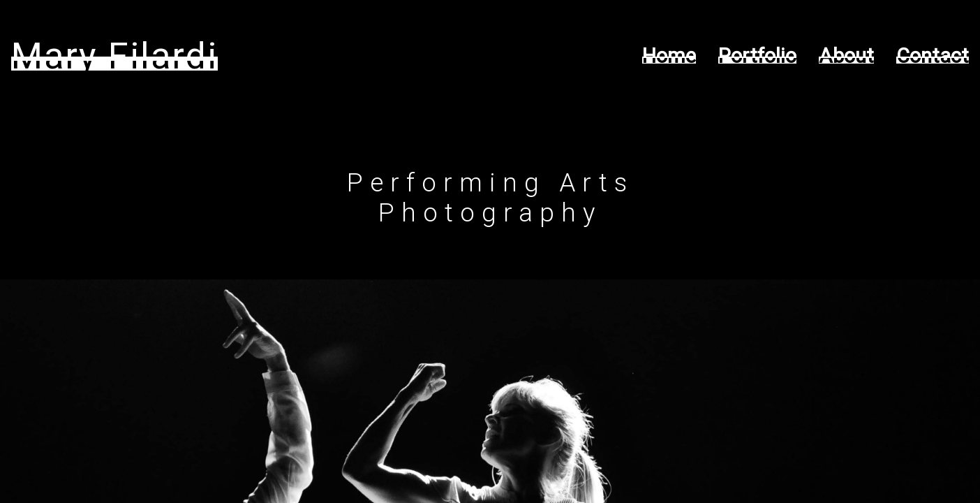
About (846, 56)
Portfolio (757, 56)
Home (669, 56)
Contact (933, 56)
